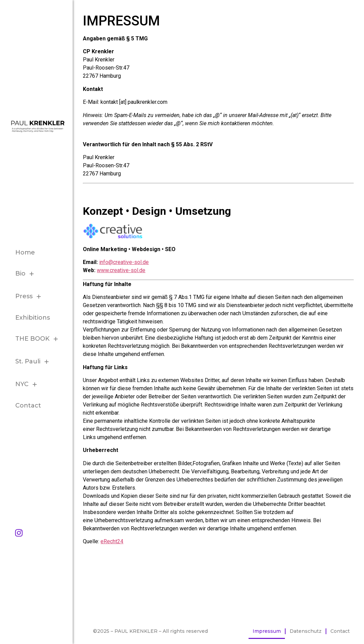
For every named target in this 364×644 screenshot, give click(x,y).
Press (30, 296)
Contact (28, 405)
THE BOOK (39, 339)
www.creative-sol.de (121, 270)
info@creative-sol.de (124, 262)
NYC (28, 384)
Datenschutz (306, 631)
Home (25, 252)
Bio (26, 274)
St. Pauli (34, 362)
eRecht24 (112, 541)
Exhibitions (33, 318)
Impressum (267, 631)
